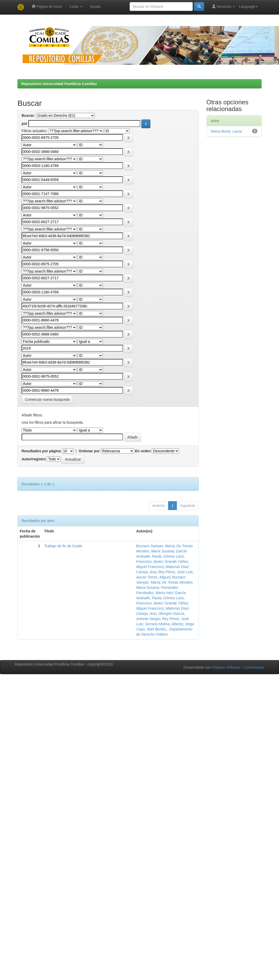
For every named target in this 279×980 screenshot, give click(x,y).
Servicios (224, 6)
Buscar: (28, 115)
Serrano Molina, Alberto (164, 624)
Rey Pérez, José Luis (175, 572)
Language (248, 7)
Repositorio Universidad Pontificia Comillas (59, 84)
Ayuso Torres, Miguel (153, 577)
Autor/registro (34, 459)
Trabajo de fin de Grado (63, 546)
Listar (76, 7)
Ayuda (95, 7)
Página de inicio (47, 6)
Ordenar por (89, 451)
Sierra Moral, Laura (226, 131)
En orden (143, 451)
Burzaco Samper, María (155, 546)
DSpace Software (226, 667)
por (25, 124)
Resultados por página (41, 451)
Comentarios (254, 667)
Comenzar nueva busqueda (47, 399)
